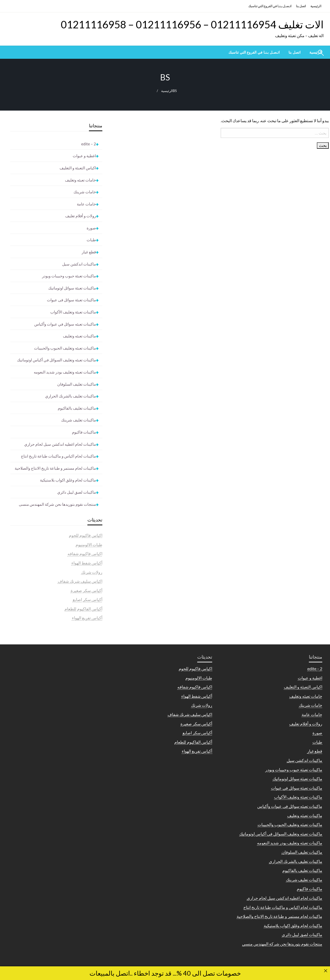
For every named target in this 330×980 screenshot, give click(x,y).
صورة (91, 228)
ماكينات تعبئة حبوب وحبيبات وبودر (69, 276)
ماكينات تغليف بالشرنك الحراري (71, 396)
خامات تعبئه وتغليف (80, 180)
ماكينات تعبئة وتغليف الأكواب (73, 312)
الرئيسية (316, 6)
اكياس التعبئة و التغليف (78, 168)
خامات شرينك (85, 192)
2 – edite (89, 144)
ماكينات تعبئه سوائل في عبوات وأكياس (65, 324)
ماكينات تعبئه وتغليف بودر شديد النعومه (65, 372)
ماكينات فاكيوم (84, 432)
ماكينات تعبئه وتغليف (79, 336)
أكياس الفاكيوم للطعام (83, 609)
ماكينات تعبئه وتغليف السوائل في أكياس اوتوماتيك (56, 360)
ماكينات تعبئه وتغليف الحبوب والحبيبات (65, 348)
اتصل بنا (301, 6)
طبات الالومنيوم (89, 545)
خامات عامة (86, 204)
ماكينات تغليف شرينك (79, 420)
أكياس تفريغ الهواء (87, 618)
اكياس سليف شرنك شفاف (80, 581)
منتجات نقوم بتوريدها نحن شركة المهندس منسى (57, 504)
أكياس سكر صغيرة (86, 590)
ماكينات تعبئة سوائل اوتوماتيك (72, 288)
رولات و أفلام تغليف (81, 216)
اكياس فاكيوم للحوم (86, 535)
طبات (91, 240)
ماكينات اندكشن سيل (79, 264)
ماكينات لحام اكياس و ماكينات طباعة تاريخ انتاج (58, 456)
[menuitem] (295, 52)
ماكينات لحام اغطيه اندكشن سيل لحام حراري (60, 444)
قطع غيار (89, 252)
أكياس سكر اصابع (88, 599)
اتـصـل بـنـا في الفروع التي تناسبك (270, 6)
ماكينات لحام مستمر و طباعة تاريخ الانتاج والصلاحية (55, 468)
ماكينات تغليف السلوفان (77, 384)
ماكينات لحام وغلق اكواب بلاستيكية (68, 480)
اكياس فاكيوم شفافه (85, 554)
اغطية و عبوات (84, 156)
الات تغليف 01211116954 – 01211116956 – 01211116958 (192, 24)
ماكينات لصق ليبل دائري (77, 492)
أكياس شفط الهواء (87, 563)
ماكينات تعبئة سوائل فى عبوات (71, 300)
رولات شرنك (92, 572)
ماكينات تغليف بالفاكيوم (77, 408)
